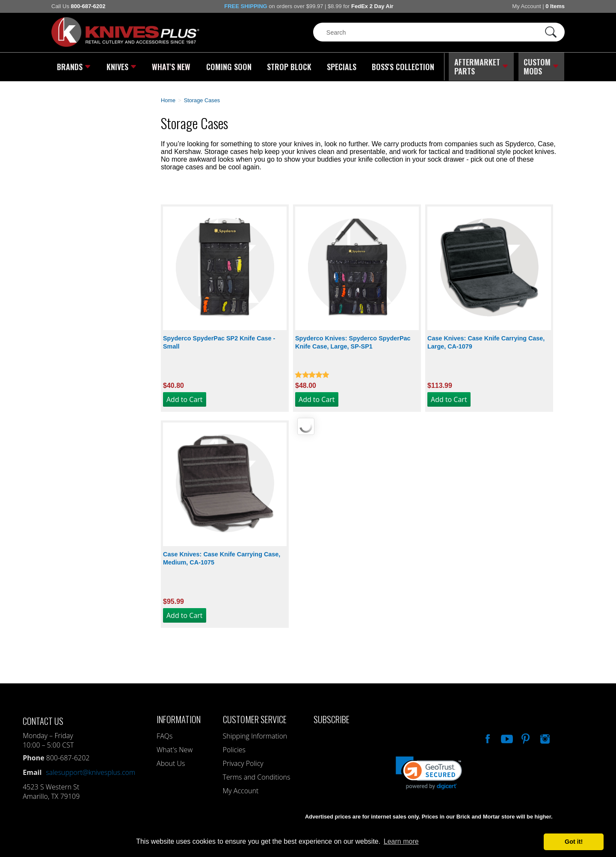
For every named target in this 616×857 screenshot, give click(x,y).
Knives (121, 66)
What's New (172, 66)
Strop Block (289, 66)
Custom (542, 66)
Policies (234, 748)
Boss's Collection (402, 66)
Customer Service (255, 718)
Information (179, 718)
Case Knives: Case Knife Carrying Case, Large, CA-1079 (486, 341)
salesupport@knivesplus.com (90, 771)
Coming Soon (228, 66)
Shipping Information (255, 735)
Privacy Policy (243, 762)
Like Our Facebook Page (487, 736)
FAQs (164, 735)
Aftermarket (481, 66)
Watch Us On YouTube (506, 736)
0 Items (555, 6)
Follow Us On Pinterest (525, 736)
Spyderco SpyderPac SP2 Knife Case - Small (219, 341)
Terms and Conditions (257, 776)
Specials (341, 66)
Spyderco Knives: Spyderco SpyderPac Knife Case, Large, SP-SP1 (353, 341)
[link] (429, 772)
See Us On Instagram (544, 736)
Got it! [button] (574, 842)
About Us (171, 762)
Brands (74, 66)
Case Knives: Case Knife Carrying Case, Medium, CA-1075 (222, 557)
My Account (526, 6)
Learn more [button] (401, 841)
